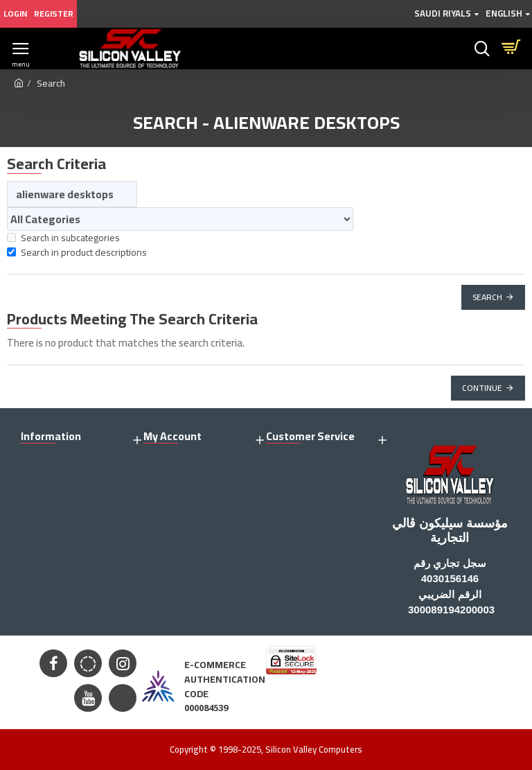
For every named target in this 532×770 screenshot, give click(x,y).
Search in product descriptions (77, 253)
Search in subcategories (63, 238)
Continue (482, 388)
